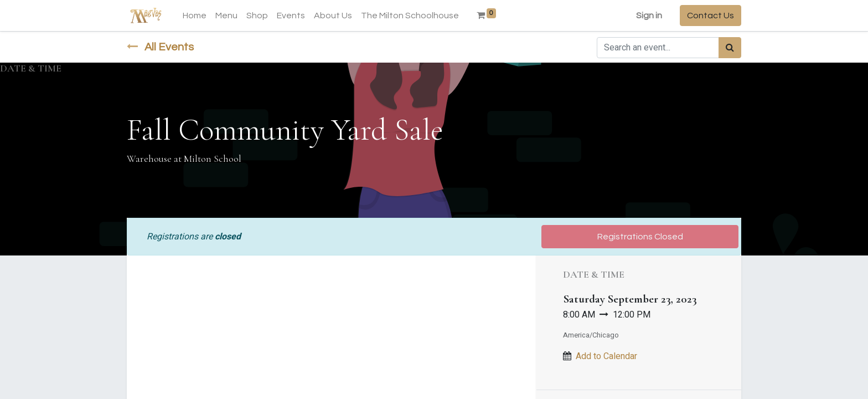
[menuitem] (195, 16)
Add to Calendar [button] (606, 356)
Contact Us (711, 16)
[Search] (730, 48)
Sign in (649, 16)
